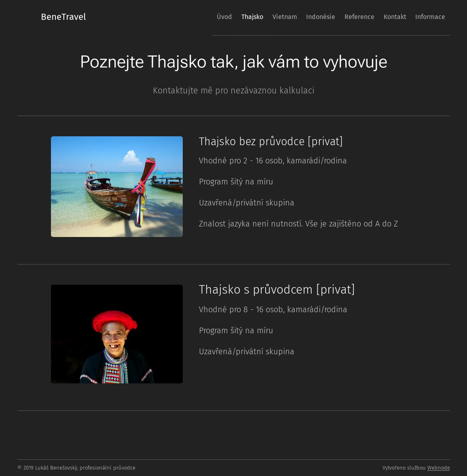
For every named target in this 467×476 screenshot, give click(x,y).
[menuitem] (190, 17)
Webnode (439, 468)
